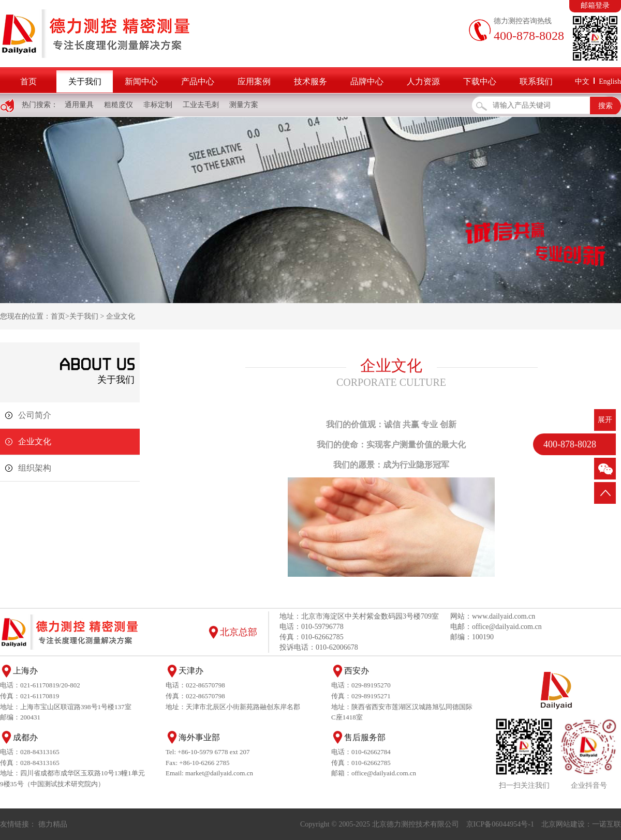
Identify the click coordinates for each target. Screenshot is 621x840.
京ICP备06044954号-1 (500, 824)
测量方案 (244, 105)
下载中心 (480, 81)
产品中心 (198, 81)
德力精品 (53, 824)
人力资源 (423, 81)
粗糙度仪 (119, 105)
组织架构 (35, 468)
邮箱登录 (595, 5)
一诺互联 (607, 824)
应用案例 (254, 81)
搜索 (605, 106)
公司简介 (35, 415)
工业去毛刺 (201, 105)
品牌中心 (367, 81)
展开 (605, 420)
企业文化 (121, 316)
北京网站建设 (563, 824)
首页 (28, 81)
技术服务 (310, 81)
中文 (582, 81)
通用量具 (79, 105)
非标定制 (158, 105)
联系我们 (536, 81)
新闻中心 (141, 81)
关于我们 (85, 81)
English (610, 81)
